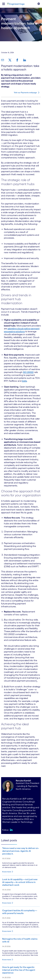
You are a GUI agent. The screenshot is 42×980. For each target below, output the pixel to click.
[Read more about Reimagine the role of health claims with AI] (21, 940)
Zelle (24, 381)
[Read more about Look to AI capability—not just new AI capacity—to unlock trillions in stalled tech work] (21, 882)
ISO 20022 (28, 372)
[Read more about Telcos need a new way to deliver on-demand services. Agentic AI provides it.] (21, 851)
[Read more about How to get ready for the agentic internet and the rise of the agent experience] (21, 970)
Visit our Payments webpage (25, 92)
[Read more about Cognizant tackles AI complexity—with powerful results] (21, 912)
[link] (3, 60)
